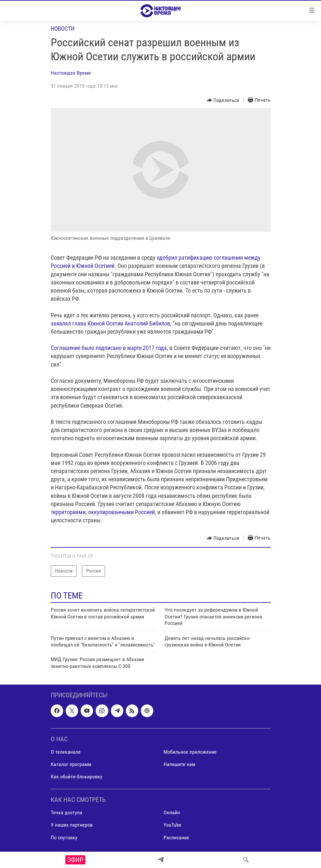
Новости (63, 29)
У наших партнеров (72, 825)
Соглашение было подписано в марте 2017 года (109, 348)
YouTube (173, 825)
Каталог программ (71, 764)
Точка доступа (67, 813)
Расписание (176, 838)
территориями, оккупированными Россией (103, 512)
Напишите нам (179, 764)
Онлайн (172, 813)
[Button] (223, 100)
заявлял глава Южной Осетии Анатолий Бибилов (110, 323)
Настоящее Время (71, 73)
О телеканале (66, 752)
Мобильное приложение (190, 752)
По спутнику (64, 838)
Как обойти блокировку (77, 777)
